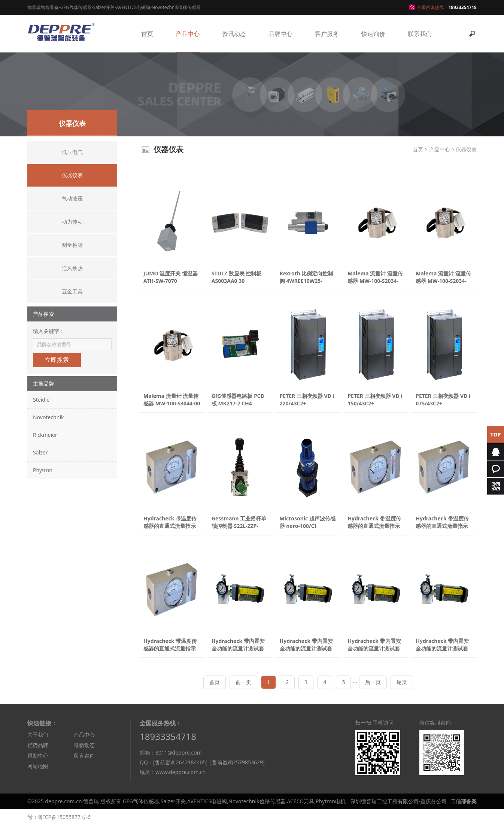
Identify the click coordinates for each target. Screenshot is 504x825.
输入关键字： (49, 331)
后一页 (373, 682)
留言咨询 (84, 756)
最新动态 (84, 745)
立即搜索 (57, 360)
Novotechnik (48, 417)
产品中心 (188, 34)
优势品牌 (38, 745)
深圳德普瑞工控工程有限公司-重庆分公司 (399, 801)
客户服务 (327, 34)
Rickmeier (45, 435)
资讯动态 (234, 34)
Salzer (40, 452)
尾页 (402, 682)
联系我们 (420, 34)
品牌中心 (280, 34)
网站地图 (38, 766)
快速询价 (373, 34)
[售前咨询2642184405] (180, 762)
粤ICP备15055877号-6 (64, 817)
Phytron (43, 470)
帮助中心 (38, 756)
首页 (147, 34)
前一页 (243, 682)
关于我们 (38, 735)
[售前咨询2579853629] (237, 762)
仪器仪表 (466, 149)
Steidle (41, 400)
